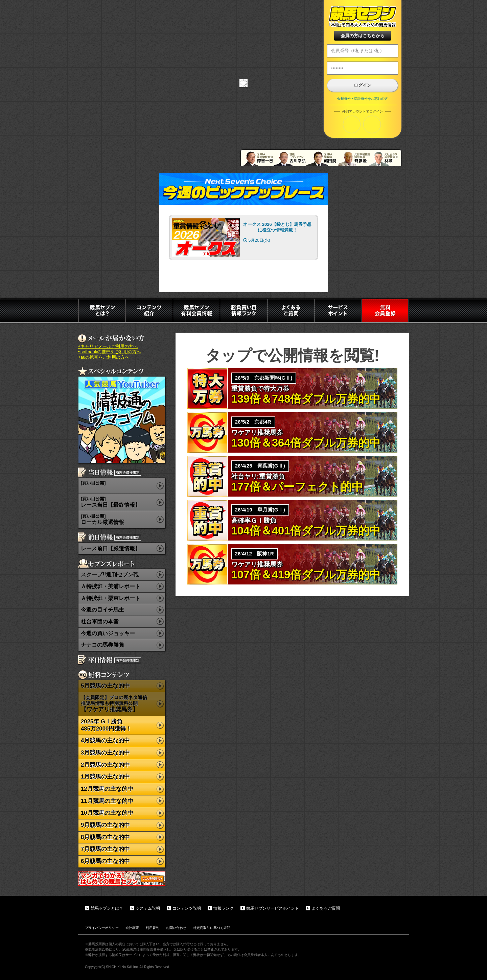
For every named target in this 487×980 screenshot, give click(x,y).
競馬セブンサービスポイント (273, 908)
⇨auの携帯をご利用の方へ (104, 357)
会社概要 (132, 928)
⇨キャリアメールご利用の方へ (108, 346)
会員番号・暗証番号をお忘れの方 (363, 99)
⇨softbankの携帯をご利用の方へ (110, 352)
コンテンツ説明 (187, 908)
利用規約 (153, 928)
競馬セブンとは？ (107, 908)
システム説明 (148, 908)
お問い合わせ (176, 928)
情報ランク (224, 908)
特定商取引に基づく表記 (212, 928)
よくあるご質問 (326, 908)
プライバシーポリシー (102, 928)
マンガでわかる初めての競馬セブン (122, 878)
